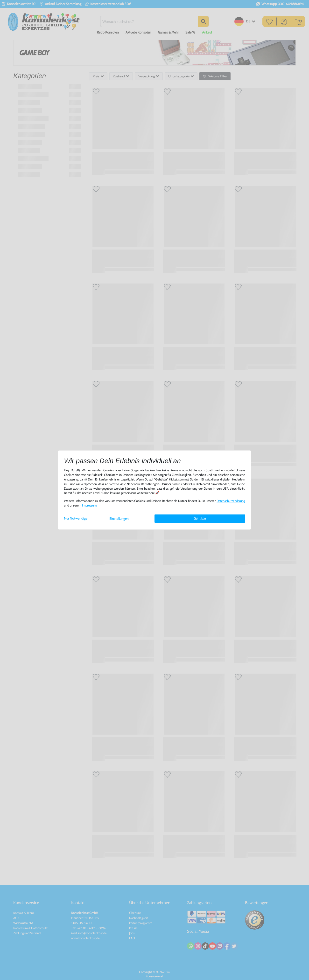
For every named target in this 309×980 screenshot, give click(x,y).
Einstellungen (119, 519)
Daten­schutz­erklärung (231, 501)
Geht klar (200, 518)
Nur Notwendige (76, 518)
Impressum (89, 505)
